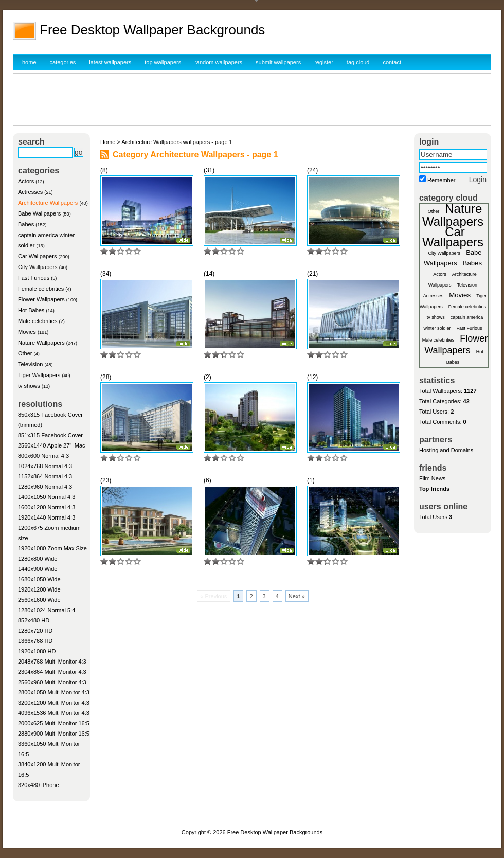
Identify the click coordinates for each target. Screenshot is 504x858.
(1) (311, 480)
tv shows (29, 386)
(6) (208, 480)
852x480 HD (34, 620)
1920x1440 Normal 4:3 (47, 517)
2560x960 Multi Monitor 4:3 (52, 682)
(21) (312, 274)
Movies (27, 332)
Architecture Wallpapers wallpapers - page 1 (177, 142)
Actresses (30, 192)
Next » (297, 596)
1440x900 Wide (38, 569)
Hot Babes (31, 310)
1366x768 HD (35, 641)
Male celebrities (38, 321)
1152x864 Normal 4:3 (45, 476)
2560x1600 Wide (39, 600)
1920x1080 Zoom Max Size (52, 548)
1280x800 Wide (38, 559)
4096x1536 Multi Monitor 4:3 (54, 713)
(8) (104, 170)
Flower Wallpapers (41, 299)
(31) (209, 170)
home (29, 62)
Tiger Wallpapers (39, 375)
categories (63, 62)
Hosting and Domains (446, 450)
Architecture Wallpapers (48, 203)
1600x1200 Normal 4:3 (47, 507)
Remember (441, 180)
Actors (26, 181)
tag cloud (358, 62)
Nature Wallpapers (41, 343)
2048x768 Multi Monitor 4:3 (52, 662)
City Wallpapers (38, 267)
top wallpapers (163, 62)
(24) (312, 170)
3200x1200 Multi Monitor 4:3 (54, 703)
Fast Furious (34, 278)
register (324, 62)
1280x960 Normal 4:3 (45, 487)
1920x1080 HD (37, 651)
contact (392, 62)
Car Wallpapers (37, 256)
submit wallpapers (278, 62)
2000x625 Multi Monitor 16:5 (54, 723)
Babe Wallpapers (39, 213)
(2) (208, 377)
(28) (106, 377)
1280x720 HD (35, 631)
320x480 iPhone (39, 785)
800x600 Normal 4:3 (43, 456)
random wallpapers (218, 62)
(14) (209, 274)
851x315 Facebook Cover (50, 435)
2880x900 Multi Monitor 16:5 (54, 734)
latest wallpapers (110, 62)
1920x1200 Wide (39, 589)
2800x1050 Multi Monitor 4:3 (54, 692)
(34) (106, 274)
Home (108, 142)
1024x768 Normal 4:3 (45, 466)
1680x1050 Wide (39, 579)
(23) (106, 480)
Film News (432, 478)
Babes (26, 224)
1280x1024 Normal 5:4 (47, 610)
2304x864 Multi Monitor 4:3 (52, 672)
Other (25, 353)
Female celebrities (41, 289)
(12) (312, 377)
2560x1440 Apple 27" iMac (52, 445)
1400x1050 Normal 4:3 (47, 497)
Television (30, 364)
